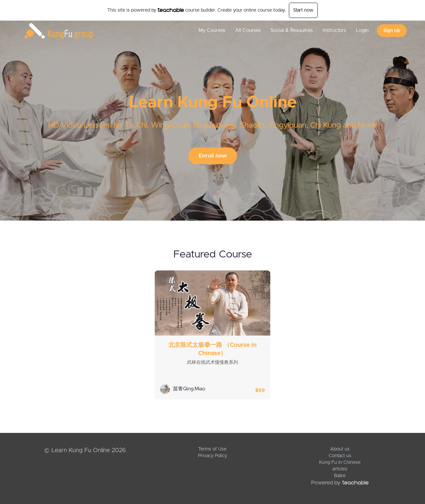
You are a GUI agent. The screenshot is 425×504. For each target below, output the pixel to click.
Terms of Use (212, 449)
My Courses (212, 30)
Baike (340, 476)
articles (340, 469)
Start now (303, 10)
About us (340, 449)
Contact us (340, 456)
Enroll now (213, 156)
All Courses (248, 30)
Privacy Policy (212, 456)
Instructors (334, 30)
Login (362, 30)
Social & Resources (292, 30)
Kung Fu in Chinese (340, 462)
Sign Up (392, 31)
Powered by (340, 483)
